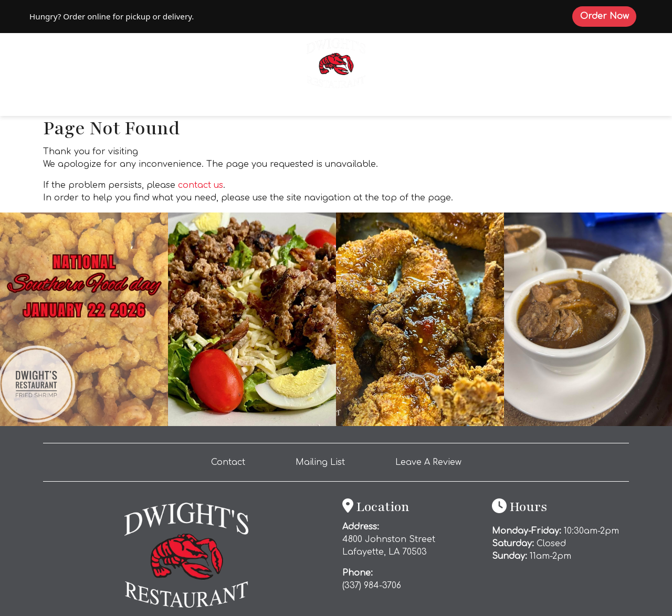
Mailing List (320, 462)
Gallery (513, 105)
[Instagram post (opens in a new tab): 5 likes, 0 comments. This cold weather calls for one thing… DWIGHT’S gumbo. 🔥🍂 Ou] (588, 423)
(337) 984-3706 (372, 586)
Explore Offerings (271, 105)
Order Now (608, 16)
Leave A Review (433, 461)
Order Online (177, 104)
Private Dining (437, 105)
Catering (358, 105)
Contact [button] (232, 461)
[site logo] (336, 62)
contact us (201, 185)
